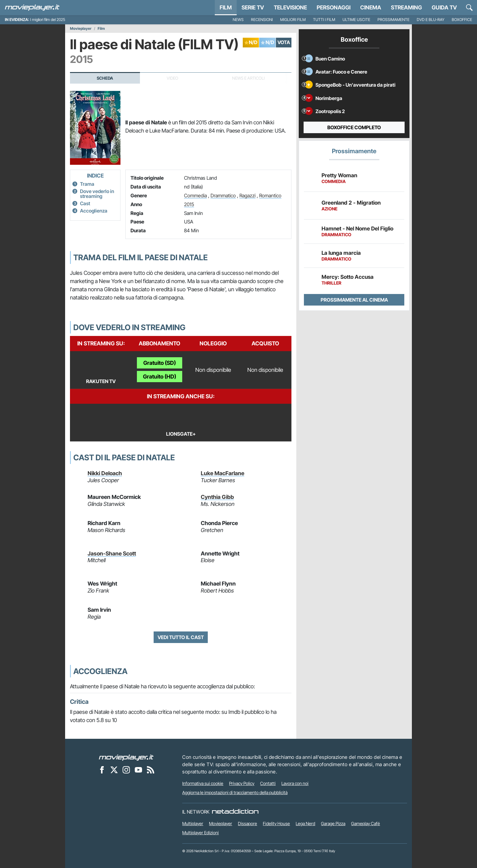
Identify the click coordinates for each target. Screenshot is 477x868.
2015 (189, 204)
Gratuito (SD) (160, 363)
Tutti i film (324, 20)
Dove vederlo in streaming (97, 194)
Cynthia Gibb (217, 497)
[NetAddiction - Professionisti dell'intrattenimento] (235, 812)
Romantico (270, 195)
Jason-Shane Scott (112, 553)
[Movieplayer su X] (114, 769)
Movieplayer (81, 29)
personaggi (334, 7)
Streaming (406, 7)
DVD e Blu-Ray (431, 20)
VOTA (284, 42)
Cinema (371, 7)
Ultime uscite (356, 20)
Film (226, 7)
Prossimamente (393, 20)
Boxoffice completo (354, 127)
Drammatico (223, 195)
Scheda (105, 78)
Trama (87, 184)
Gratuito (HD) (160, 377)
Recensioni (262, 20)
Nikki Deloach (105, 473)
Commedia (195, 195)
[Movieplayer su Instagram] (126, 769)
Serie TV (253, 7)
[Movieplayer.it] (32, 8)
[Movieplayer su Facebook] (102, 769)
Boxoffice (462, 20)
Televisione (290, 7)
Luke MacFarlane (223, 473)
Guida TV (444, 7)
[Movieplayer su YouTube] (138, 769)
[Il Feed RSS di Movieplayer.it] (151, 769)
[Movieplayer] (126, 757)
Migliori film (293, 20)
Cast (85, 203)
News (238, 20)
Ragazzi (247, 195)
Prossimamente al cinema (354, 300)
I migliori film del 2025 (48, 20)
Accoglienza (94, 211)
